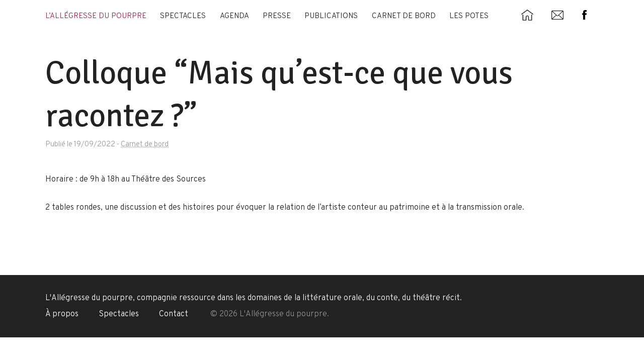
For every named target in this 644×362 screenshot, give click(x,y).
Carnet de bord (404, 16)
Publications (331, 16)
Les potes (469, 16)
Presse (277, 16)
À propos (62, 314)
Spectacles (183, 16)
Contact (174, 314)
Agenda (234, 16)
